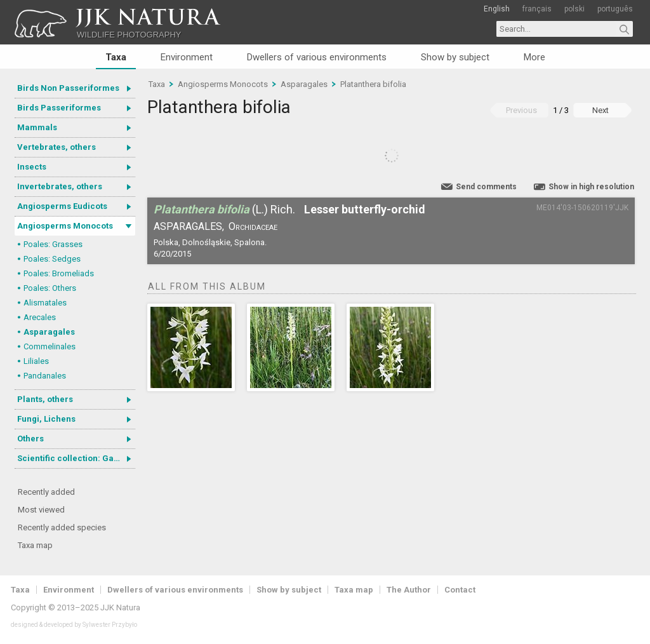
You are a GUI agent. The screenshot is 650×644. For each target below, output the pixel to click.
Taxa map (35, 545)
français (537, 9)
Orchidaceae (253, 226)
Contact (460, 590)
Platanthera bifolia (373, 84)
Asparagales (49, 332)
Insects (32, 167)
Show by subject (455, 57)
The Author (409, 590)
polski (574, 9)
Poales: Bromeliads (59, 273)
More (534, 57)
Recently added (46, 492)
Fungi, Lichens (46, 419)
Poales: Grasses (53, 244)
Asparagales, (189, 226)
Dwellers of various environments (317, 57)
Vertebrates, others (56, 147)
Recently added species (62, 527)
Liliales (36, 361)
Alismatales (45, 303)
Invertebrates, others (60, 186)
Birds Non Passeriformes (68, 88)
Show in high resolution (591, 187)
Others (30, 439)
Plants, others (45, 399)
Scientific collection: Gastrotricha (76, 458)
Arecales (40, 317)
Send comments (486, 187)
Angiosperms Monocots (65, 226)
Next (600, 110)
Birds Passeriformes (59, 108)
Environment (187, 57)
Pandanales (45, 376)
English (497, 9)
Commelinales (50, 346)
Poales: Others (50, 288)
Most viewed (41, 510)
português (615, 9)
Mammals (37, 127)
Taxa (116, 57)
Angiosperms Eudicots (62, 206)
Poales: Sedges (52, 259)
